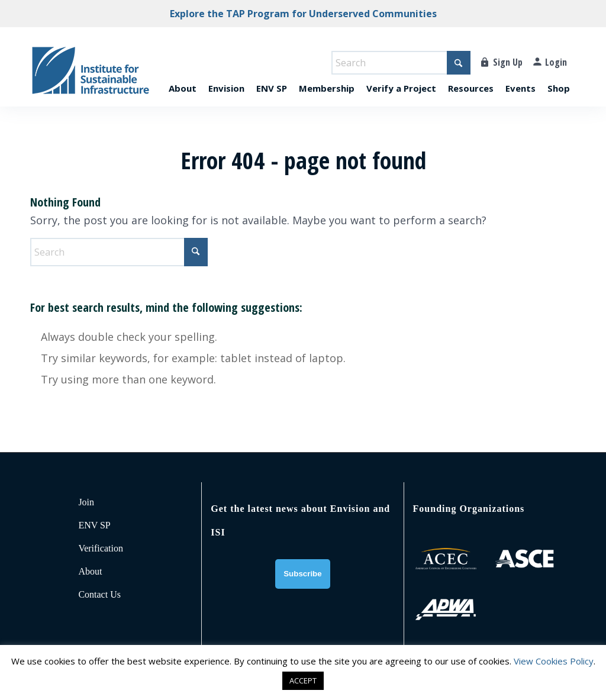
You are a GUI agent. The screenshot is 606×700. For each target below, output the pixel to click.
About (90, 571)
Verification (101, 548)
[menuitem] (183, 76)
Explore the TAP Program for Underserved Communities (303, 14)
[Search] (401, 63)
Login (556, 62)
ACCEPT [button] (303, 680)
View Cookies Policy (554, 661)
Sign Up (508, 62)
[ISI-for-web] (91, 76)
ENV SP (94, 525)
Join (86, 502)
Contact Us (99, 594)
